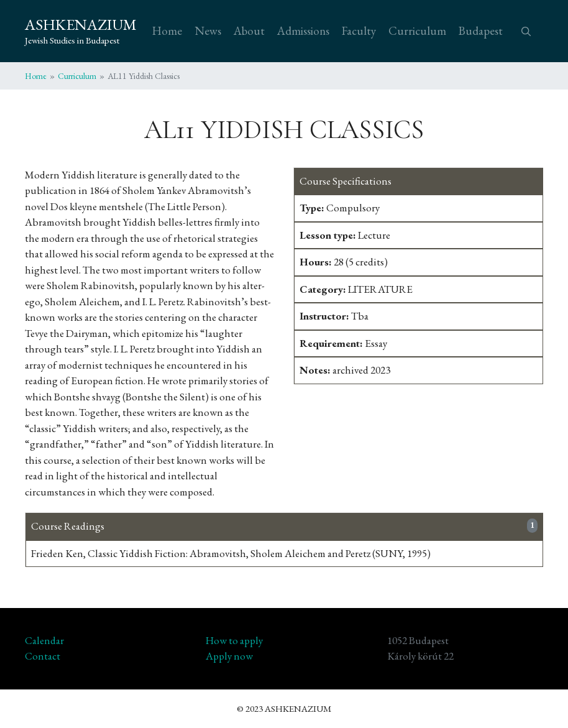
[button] (526, 31)
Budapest (481, 31)
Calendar (44, 640)
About (249, 31)
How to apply (234, 640)
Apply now (229, 656)
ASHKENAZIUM (81, 24)
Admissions (303, 31)
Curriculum (417, 31)
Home (167, 31)
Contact (43, 656)
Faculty (359, 31)
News (208, 31)
